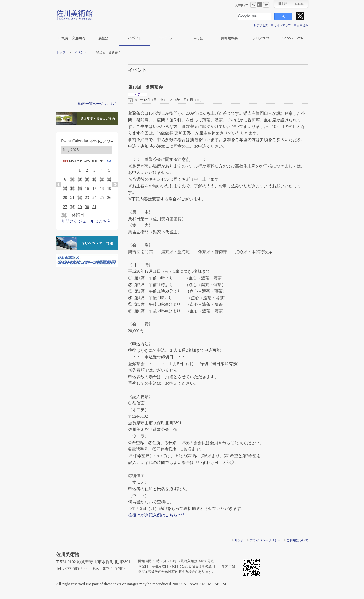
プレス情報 (261, 38)
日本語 (283, 4)
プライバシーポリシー (265, 540)
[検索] (254, 16)
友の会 (198, 38)
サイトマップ (282, 25)
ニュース (166, 38)
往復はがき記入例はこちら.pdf (156, 515)
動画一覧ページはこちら (98, 104)
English (300, 4)
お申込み (303, 25)
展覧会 (103, 38)
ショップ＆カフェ (292, 38)
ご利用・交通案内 (72, 38)
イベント (135, 38)
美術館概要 (229, 38)
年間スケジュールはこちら (86, 221)
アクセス (262, 25)
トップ (61, 52)
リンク (239, 540)
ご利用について (297, 540)
